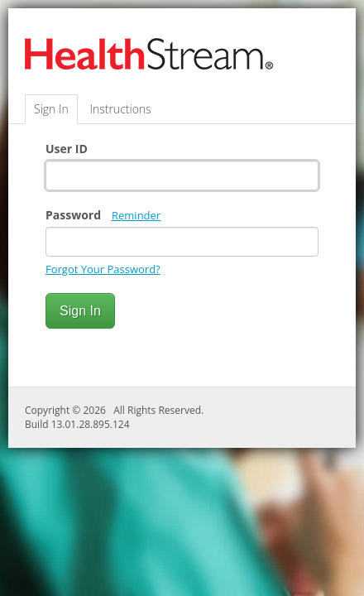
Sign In (51, 109)
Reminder (136, 215)
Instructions (120, 109)
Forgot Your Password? (103, 269)
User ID (67, 149)
